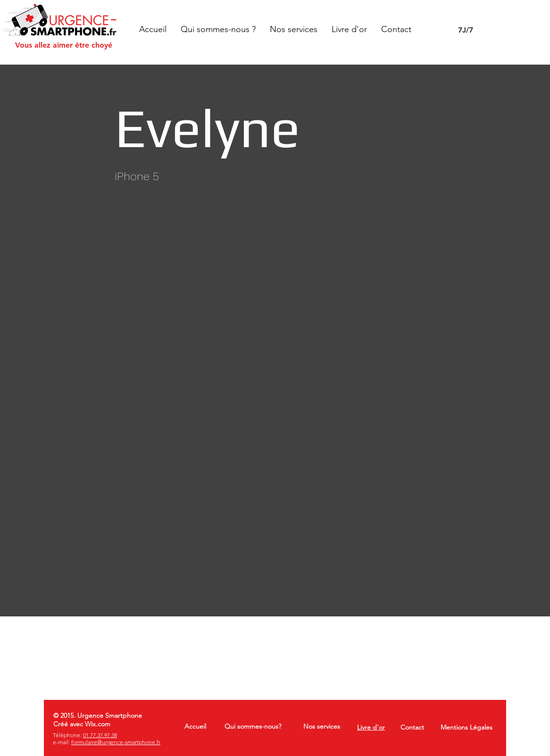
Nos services (322, 726)
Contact (412, 727)
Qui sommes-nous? (253, 726)
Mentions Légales (467, 727)
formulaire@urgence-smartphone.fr (116, 742)
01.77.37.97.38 (100, 735)
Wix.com (98, 724)
